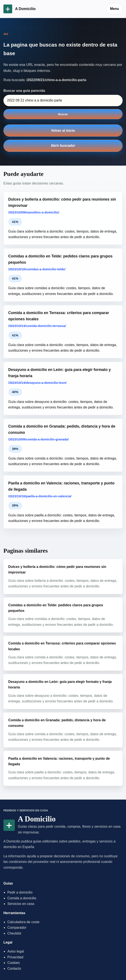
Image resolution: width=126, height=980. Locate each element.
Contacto (14, 969)
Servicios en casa (21, 904)
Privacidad (15, 957)
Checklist (14, 933)
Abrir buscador (63, 146)
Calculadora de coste (23, 922)
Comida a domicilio (22, 898)
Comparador (17, 928)
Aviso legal (16, 951)
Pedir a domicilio (20, 892)
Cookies (13, 963)
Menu (114, 9)
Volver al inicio (63, 131)
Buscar (63, 114)
